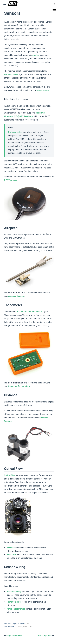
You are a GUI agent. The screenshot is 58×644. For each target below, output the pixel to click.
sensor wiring (42, 90)
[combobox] (54, 4)
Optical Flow (10, 475)
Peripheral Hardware (16, 609)
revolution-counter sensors (31, 312)
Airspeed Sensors (16, 296)
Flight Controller (14, 602)
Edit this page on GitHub (15, 623)
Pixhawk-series (15, 132)
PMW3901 (11, 555)
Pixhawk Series (11, 74)
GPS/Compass (11, 180)
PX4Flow (11, 548)
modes (36, 55)
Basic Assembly (14, 592)
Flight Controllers (14, 636)
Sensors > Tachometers (19, 386)
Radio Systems (45, 636)
